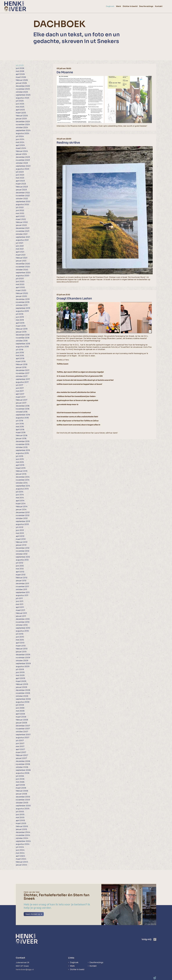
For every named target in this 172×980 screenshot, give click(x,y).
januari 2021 (21, 261)
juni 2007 (20, 743)
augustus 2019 (22, 311)
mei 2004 (20, 853)
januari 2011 (21, 616)
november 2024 (23, 125)
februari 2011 (21, 613)
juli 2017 (19, 385)
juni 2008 (20, 708)
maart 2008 (21, 717)
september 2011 (23, 592)
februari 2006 (22, 791)
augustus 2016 (22, 418)
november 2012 (23, 551)
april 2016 (20, 430)
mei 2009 (20, 675)
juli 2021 (19, 243)
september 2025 (23, 95)
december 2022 (23, 193)
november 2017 (23, 373)
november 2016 (23, 409)
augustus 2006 (23, 773)
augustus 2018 (22, 347)
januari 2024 (21, 154)
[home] (15, 6)
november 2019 (23, 302)
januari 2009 (21, 687)
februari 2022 (22, 222)
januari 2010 (21, 652)
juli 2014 (20, 492)
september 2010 (23, 628)
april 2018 (20, 358)
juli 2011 (19, 598)
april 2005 (20, 820)
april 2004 (20, 856)
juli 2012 (19, 563)
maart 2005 (21, 823)
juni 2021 (20, 246)
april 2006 (20, 785)
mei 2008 (20, 711)
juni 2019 (20, 317)
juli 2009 (20, 669)
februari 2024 (22, 151)
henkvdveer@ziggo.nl (25, 969)
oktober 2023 (22, 163)
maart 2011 (20, 610)
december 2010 (23, 619)
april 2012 (20, 572)
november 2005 (23, 800)
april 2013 (20, 536)
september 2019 (23, 308)
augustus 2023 (22, 169)
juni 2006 (20, 779)
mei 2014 (20, 498)
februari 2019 (22, 329)
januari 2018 (21, 367)
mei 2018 (20, 356)
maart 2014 (21, 504)
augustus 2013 (22, 524)
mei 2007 (20, 746)
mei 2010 (20, 640)
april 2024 (20, 145)
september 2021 (23, 237)
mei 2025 (20, 107)
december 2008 (23, 690)
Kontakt (93, 966)
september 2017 (23, 379)
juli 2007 (20, 741)
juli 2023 (20, 172)
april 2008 (20, 714)
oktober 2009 (22, 661)
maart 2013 (21, 539)
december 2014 (23, 477)
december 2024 (23, 122)
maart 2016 (21, 433)
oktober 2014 (22, 483)
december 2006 (23, 761)
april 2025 (20, 110)
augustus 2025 (22, 98)
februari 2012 (22, 578)
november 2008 (23, 693)
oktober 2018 (22, 341)
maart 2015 (21, 468)
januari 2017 (21, 403)
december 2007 (23, 726)
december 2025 (23, 86)
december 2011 (22, 584)
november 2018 (23, 338)
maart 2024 (21, 148)
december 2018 (23, 335)
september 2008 (23, 699)
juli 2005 (20, 812)
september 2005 (23, 806)
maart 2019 (21, 326)
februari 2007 (22, 755)
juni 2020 (20, 281)
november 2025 (23, 89)
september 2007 (23, 735)
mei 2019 (20, 320)
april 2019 (20, 323)
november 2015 (23, 444)
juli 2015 (19, 456)
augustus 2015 (22, 453)
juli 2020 (20, 279)
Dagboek (74, 962)
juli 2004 (20, 847)
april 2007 (20, 749)
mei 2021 (20, 249)
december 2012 (23, 548)
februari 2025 (22, 116)
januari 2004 (21, 865)
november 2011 (22, 587)
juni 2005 (20, 815)
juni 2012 (20, 566)
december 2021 (23, 228)
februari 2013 (22, 542)
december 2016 (23, 406)
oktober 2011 (21, 589)
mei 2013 (20, 533)
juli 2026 (20, 65)
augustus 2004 (23, 844)
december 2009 (23, 655)
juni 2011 (20, 601)
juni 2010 (20, 637)
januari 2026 (21, 83)
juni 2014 (20, 495)
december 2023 (23, 157)
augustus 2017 (22, 382)
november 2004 (23, 835)
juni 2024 (20, 139)
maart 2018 (21, 361)
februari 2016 (22, 435)
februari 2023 (22, 187)
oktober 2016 (22, 412)
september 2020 (23, 273)
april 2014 (20, 501)
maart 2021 (21, 255)
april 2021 (20, 252)
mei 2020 (20, 284)
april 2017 (20, 394)
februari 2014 (22, 507)
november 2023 (23, 160)
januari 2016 (21, 438)
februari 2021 (22, 258)
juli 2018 (19, 350)
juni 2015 (20, 459)
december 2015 (23, 441)
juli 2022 (20, 207)
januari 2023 (21, 190)
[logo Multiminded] (155, 978)
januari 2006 (21, 794)
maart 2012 (21, 575)
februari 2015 (22, 471)
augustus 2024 (22, 133)
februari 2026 (22, 80)
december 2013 (23, 512)
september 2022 (23, 202)
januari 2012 (21, 581)
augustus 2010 (22, 631)
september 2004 (23, 841)
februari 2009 (22, 684)
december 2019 (23, 299)
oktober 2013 (22, 518)
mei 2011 (20, 604)
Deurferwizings (96, 962)
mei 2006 (20, 782)
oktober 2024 (22, 128)
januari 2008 (21, 723)
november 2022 (23, 196)
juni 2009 (20, 672)
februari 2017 (22, 400)
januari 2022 (21, 225)
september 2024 (23, 130)
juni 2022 (20, 210)
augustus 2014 (22, 489)
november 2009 (23, 658)
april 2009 (20, 678)
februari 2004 (22, 862)
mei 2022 (20, 213)
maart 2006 (21, 788)
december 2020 (23, 264)
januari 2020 (21, 296)
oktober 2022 (22, 199)
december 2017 (23, 370)
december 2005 (23, 797)
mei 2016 (20, 427)
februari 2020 (22, 293)
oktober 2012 (22, 554)
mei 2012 (20, 569)
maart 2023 (21, 184)
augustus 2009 (23, 666)
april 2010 (20, 643)
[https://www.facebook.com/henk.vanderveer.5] (155, 939)
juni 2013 (20, 530)
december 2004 (23, 832)
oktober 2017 (22, 376)
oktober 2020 (22, 270)
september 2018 (23, 344)
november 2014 (23, 480)
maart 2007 (21, 752)
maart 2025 (21, 113)
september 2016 (23, 415)
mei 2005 (20, 818)
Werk (72, 966)
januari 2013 (21, 545)
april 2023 (20, 181)
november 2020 (23, 267)
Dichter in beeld (77, 969)
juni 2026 (20, 68)
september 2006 (23, 770)
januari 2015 (21, 474)
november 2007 (23, 729)
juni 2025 (20, 104)
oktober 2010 (22, 625)
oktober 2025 (22, 92)
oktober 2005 (22, 803)
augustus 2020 (23, 276)
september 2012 (23, 557)
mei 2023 (20, 178)
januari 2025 (21, 119)
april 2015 (20, 465)
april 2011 (20, 607)
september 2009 (23, 664)
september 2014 (23, 486)
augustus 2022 (22, 205)
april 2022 (20, 216)
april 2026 (20, 74)
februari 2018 (22, 364)
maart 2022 (21, 219)
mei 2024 (20, 142)
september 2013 (23, 521)
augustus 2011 (22, 595)
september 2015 (23, 450)
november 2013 (23, 515)
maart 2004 (21, 859)
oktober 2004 (22, 838)
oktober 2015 (22, 447)
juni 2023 (20, 175)
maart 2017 (21, 397)
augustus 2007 (23, 738)
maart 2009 (21, 681)
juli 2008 (20, 705)
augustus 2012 (22, 560)
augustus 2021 (22, 240)
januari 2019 (21, 332)
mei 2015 (20, 462)
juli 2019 (20, 314)
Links (71, 958)
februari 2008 (22, 720)
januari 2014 (21, 510)
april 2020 (20, 287)
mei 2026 (20, 71)
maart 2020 (21, 290)
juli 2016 (19, 421)
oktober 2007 (22, 732)
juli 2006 (20, 776)
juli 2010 (20, 634)
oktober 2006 (22, 767)
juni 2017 (20, 388)
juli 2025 (20, 101)
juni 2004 (20, 850)
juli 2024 (20, 136)
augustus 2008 (23, 702)
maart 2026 (21, 77)
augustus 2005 (23, 809)
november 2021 (23, 231)
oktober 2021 (22, 234)
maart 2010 (21, 646)
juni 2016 (20, 424)
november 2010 (23, 622)
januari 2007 (21, 758)
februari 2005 (22, 826)
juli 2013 (19, 527)
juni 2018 (20, 353)
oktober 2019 (22, 305)
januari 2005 (21, 829)
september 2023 (23, 166)
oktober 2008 (22, 696)
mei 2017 (20, 391)
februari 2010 (22, 649)
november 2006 (23, 764)
